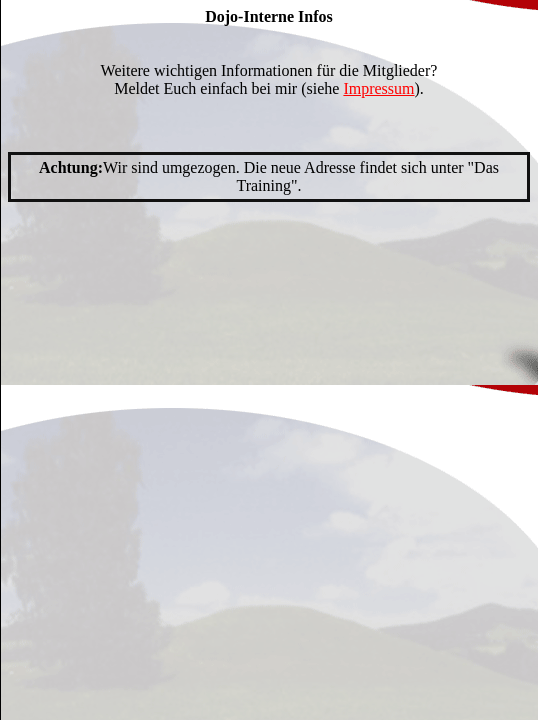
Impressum (378, 88)
